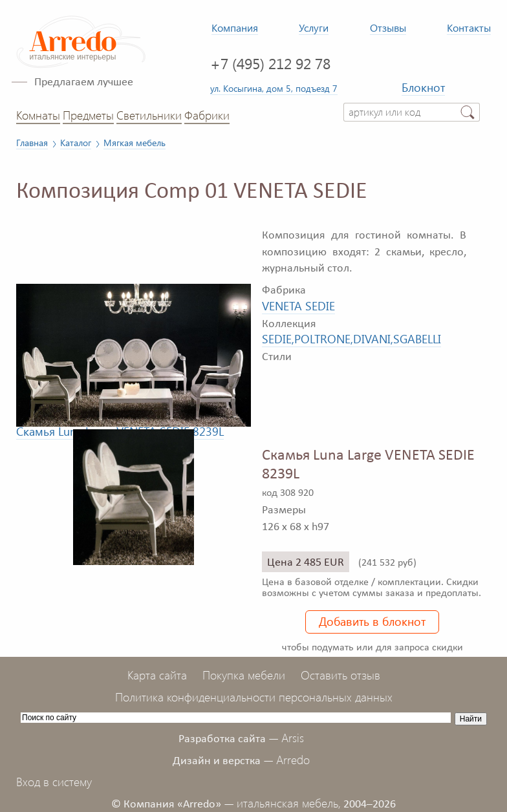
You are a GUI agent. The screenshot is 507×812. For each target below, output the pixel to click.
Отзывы (388, 27)
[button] (239, 227)
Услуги (314, 27)
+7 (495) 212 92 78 (270, 63)
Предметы (88, 115)
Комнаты (38, 115)
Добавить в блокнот (372, 621)
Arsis (293, 738)
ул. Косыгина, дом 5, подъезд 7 (274, 88)
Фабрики (207, 115)
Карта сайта (157, 675)
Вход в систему (54, 782)
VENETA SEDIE (298, 306)
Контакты (469, 27)
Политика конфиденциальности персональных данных (254, 697)
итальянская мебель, (289, 803)
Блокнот (423, 87)
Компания (235, 27)
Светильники (149, 115)
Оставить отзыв (340, 675)
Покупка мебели (244, 675)
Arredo (293, 760)
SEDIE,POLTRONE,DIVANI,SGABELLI (351, 339)
